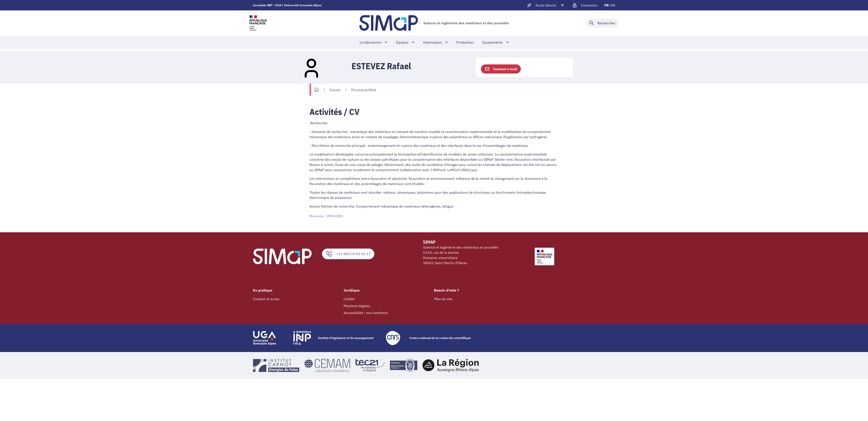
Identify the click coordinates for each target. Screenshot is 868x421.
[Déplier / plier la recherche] (602, 23)
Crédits (349, 299)
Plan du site (443, 299)
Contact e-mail (501, 69)
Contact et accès (266, 299)
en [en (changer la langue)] (613, 5)
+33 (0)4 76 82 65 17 (348, 254)
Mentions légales (357, 306)
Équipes (335, 90)
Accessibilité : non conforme (366, 313)
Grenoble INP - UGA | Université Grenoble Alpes (287, 5)
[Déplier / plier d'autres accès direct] (546, 5)
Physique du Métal (364, 90)
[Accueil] (317, 90)
